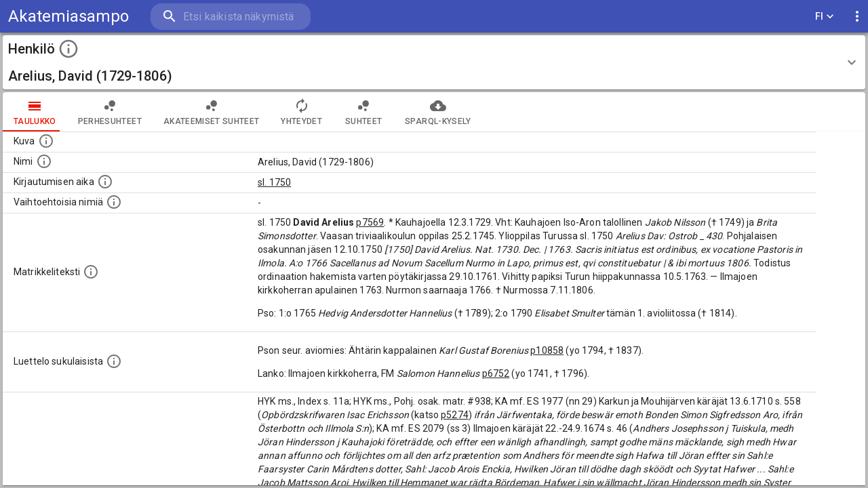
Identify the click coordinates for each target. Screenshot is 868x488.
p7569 (370, 222)
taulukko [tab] (35, 112)
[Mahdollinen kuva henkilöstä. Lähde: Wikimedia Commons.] (46, 141)
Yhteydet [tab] (301, 112)
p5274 (455, 415)
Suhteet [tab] (363, 112)
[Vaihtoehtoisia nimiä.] (114, 202)
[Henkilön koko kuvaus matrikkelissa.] (91, 272)
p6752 (496, 373)
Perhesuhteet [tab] (110, 112)
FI (825, 17)
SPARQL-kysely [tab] (438, 112)
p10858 (547, 350)
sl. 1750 (274, 182)
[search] (231, 17)
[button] (434, 62)
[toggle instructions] (68, 49)
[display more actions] (857, 17)
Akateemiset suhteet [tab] (212, 112)
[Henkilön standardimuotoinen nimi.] (44, 161)
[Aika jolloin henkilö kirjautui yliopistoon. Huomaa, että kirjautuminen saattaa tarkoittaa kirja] (105, 182)
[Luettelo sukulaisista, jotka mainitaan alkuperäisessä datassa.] (114, 361)
